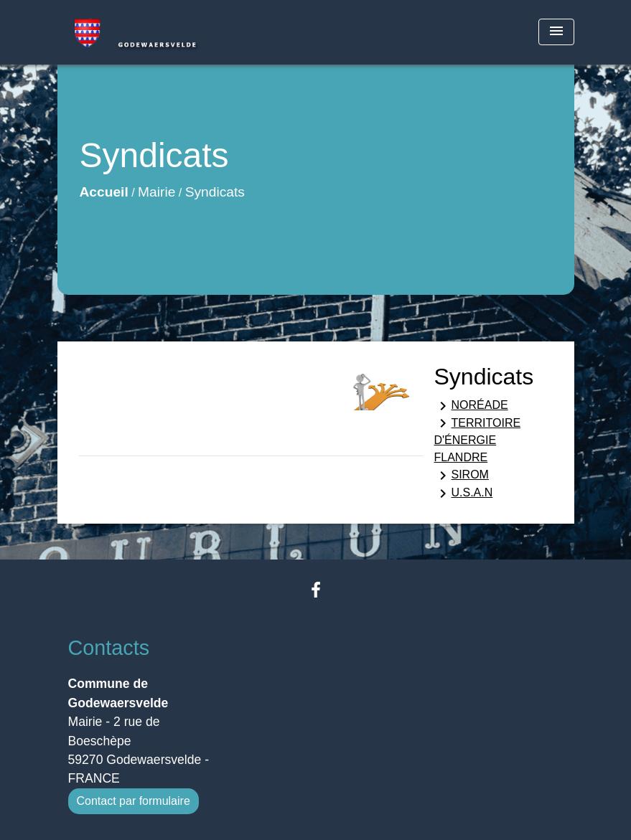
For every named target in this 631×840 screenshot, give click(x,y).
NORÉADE (471, 406)
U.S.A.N (464, 494)
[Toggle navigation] (556, 32)
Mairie (156, 192)
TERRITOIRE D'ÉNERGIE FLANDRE (478, 439)
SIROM (462, 476)
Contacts (109, 648)
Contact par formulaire (134, 801)
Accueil (104, 192)
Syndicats (215, 192)
